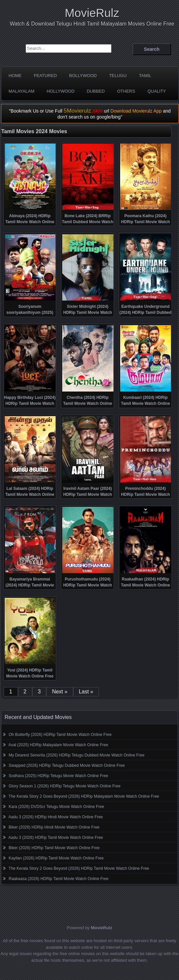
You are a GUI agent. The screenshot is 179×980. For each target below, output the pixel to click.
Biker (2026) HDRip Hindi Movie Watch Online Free (54, 827)
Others (126, 91)
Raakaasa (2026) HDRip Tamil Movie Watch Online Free (59, 879)
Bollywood (83, 76)
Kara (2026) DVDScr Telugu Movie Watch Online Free (56, 807)
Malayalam (22, 91)
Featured (45, 76)
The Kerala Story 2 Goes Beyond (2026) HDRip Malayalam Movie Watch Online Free (84, 796)
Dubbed (96, 91)
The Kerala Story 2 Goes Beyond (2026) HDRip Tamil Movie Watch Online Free (79, 868)
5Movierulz (83, 111)
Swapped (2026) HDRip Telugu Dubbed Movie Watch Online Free (67, 765)
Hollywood (61, 91)
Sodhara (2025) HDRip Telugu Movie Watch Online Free (58, 776)
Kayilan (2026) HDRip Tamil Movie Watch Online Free (56, 858)
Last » (86, 692)
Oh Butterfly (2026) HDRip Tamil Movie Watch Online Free (60, 735)
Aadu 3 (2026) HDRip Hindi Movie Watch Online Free (56, 817)
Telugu (118, 76)
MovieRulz (92, 13)
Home (15, 76)
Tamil (145, 76)
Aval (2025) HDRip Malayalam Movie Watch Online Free (58, 745)
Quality (157, 91)
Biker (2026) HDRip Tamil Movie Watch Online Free (54, 848)
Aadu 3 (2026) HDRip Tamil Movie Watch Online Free (56, 838)
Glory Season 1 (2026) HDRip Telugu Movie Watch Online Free (65, 786)
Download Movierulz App (136, 111)
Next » (60, 692)
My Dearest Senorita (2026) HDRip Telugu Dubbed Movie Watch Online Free (77, 755)
